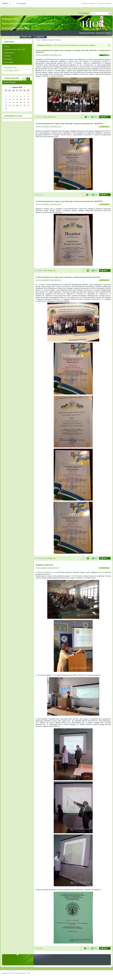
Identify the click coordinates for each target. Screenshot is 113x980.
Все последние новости (11, 71)
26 (17, 105)
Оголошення (8, 59)
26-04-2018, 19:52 (56, 55)
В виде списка (24, 79)
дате (55, 45)
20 (21, 102)
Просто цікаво (8, 62)
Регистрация (21, 4)
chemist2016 (45, 55)
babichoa (44, 568)
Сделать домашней (105, 3)
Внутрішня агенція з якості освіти (15, 49)
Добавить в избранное (89, 3)
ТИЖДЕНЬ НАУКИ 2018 (44, 565)
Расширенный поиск (10, 67)
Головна (7, 46)
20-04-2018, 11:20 (54, 568)
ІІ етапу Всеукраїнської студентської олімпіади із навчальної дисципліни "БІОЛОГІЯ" (69, 124)
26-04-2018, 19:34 (56, 204)
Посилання (7, 56)
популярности (62, 45)
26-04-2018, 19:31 (56, 280)
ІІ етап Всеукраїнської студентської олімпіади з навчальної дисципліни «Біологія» (68, 277)
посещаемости (73, 45)
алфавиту (92, 45)
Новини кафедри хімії (49, 117)
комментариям (83, 45)
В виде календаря (28, 79)
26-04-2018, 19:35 (56, 127)
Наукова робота (9, 53)
